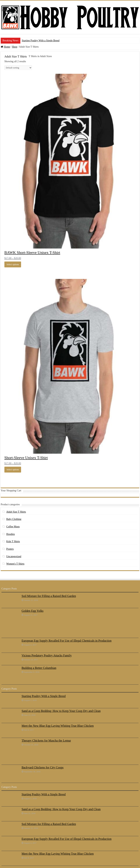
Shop (15, 47)
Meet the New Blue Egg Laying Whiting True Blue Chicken (58, 726)
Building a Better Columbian (39, 668)
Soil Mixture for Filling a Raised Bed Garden (49, 596)
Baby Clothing (14, 519)
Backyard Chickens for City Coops (43, 767)
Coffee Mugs (13, 527)
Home (7, 47)
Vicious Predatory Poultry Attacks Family (47, 655)
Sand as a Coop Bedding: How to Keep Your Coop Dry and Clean (61, 711)
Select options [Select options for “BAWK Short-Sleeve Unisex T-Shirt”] (13, 264)
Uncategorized (14, 556)
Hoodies (11, 534)
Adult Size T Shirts (16, 512)
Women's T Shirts (15, 564)
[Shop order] (18, 68)
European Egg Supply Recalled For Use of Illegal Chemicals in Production (67, 641)
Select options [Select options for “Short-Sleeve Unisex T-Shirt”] (13, 470)
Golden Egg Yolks (33, 611)
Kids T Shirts (13, 541)
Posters (10, 549)
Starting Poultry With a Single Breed (41, 41)
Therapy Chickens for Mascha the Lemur (46, 741)
